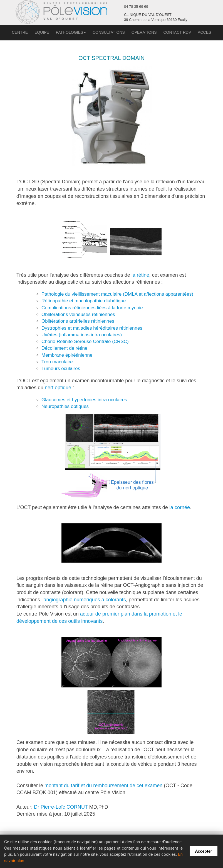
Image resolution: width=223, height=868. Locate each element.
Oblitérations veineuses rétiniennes (78, 314)
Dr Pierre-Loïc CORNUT (61, 807)
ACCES (204, 32)
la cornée (180, 507)
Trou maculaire (57, 362)
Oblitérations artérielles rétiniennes (78, 321)
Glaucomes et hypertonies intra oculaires (84, 400)
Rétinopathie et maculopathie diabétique (84, 301)
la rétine (140, 275)
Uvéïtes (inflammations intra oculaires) (82, 335)
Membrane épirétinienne (67, 355)
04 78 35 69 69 (136, 7)
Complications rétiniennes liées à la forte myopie (92, 308)
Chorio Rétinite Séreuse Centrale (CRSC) (85, 341)
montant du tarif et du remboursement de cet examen (103, 786)
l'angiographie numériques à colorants (84, 600)
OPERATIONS (144, 32)
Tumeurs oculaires (61, 369)
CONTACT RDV (177, 32)
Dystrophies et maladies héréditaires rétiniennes (92, 328)
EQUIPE (42, 32)
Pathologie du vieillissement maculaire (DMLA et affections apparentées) (117, 294)
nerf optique (58, 388)
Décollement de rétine (64, 348)
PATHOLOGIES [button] (71, 32)
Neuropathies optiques (65, 406)
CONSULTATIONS (109, 32)
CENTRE (20, 32)
